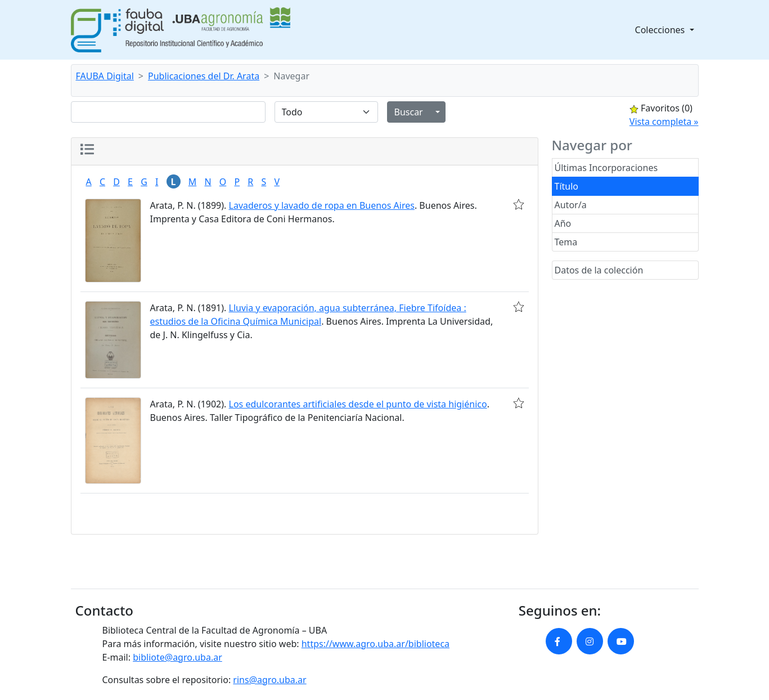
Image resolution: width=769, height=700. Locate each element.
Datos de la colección (599, 270)
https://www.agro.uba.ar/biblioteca (375, 644)
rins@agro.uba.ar (269, 680)
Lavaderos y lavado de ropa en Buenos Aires (322, 205)
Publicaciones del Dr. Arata (204, 76)
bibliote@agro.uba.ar (177, 657)
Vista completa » (664, 122)
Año (563, 223)
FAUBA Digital (105, 76)
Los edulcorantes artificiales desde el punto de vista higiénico (358, 404)
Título (567, 186)
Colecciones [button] (661, 30)
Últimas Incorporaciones (606, 168)
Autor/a (571, 205)
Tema (566, 242)
